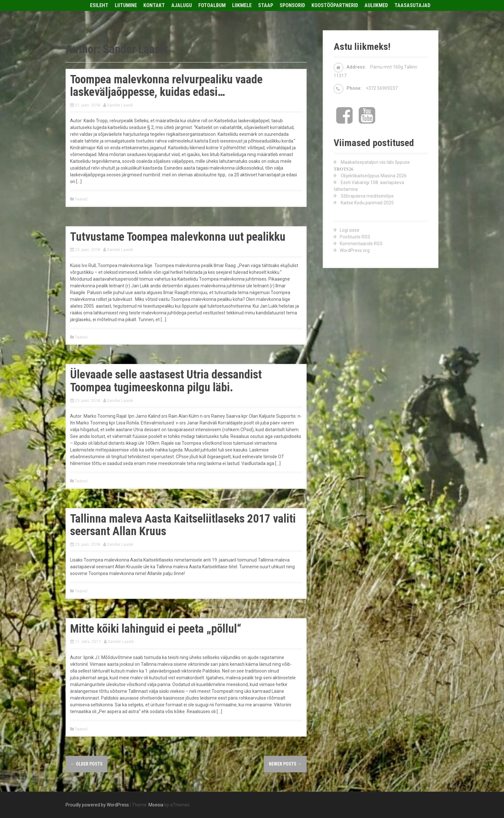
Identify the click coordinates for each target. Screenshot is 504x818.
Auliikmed (376, 5)
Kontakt (154, 5)
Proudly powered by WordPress (97, 805)
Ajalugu (182, 5)
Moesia (156, 805)
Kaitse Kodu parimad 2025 (367, 203)
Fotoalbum (212, 5)
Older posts (86, 764)
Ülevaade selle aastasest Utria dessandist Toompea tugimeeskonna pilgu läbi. (166, 381)
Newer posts (285, 764)
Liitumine (126, 5)
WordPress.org (355, 250)
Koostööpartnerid (335, 5)
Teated (81, 199)
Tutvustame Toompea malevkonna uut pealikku (178, 237)
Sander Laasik (120, 105)
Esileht (99, 5)
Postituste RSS (355, 237)
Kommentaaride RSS (361, 244)
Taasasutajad (412, 5)
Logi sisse (350, 230)
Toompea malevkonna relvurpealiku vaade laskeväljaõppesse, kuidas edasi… (166, 86)
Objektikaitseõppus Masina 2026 (374, 176)
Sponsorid (292, 5)
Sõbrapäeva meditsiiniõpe (367, 196)
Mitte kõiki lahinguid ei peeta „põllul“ (156, 629)
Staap (266, 5)
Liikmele (242, 5)
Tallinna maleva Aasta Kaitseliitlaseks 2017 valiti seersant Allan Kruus (183, 525)
